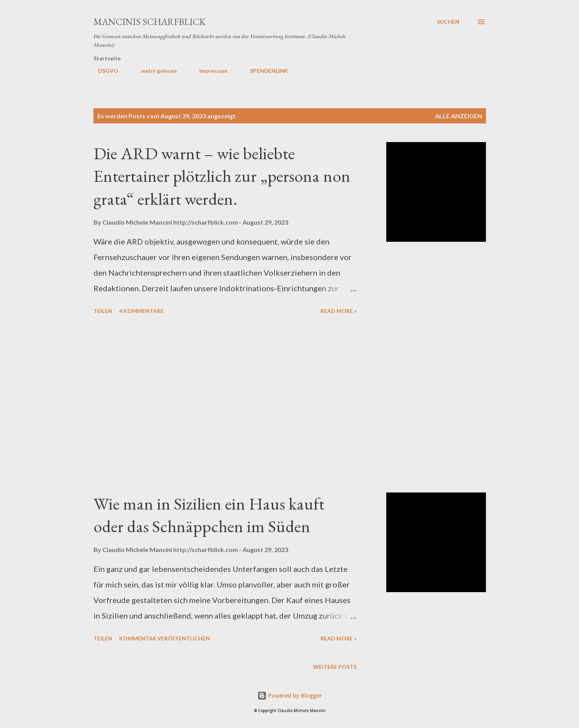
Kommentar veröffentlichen (165, 638)
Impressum (209, 71)
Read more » (339, 311)
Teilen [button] (103, 311)
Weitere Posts (335, 667)
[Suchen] (448, 22)
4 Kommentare (141, 311)
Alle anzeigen (458, 116)
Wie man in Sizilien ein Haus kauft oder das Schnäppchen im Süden (209, 515)
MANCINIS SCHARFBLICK (150, 22)
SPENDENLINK (264, 71)
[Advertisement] (225, 405)
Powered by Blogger (290, 695)
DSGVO (104, 71)
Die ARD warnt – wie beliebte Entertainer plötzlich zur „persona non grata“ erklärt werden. (222, 176)
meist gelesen (154, 71)
